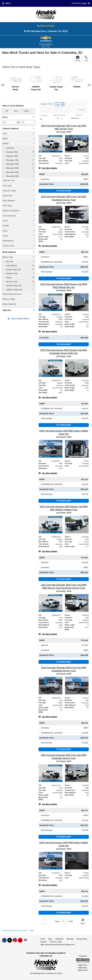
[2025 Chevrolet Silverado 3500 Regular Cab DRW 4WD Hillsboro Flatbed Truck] (64, 508)
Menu (6, 3)
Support (44, 942)
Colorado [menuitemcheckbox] (10, 148)
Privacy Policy (82, 939)
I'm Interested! (64, 191)
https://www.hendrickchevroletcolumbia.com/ (58, 945)
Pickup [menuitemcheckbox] (9, 278)
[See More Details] (48, 168)
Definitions (59, 939)
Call (86, 58)
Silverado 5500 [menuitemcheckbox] (12, 176)
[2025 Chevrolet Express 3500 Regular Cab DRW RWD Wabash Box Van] (64, 286)
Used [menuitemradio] (26, 111)
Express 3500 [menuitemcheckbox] (12, 156)
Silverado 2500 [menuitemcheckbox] (12, 164)
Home (43, 939)
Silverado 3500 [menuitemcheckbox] (12, 168)
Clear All (82, 110)
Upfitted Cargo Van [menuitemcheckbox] (14, 290)
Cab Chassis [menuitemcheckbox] (11, 266)
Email (78, 58)
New (58, 104)
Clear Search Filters (19, 319)
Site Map (70, 939)
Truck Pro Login (56, 942)
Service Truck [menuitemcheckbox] (12, 282)
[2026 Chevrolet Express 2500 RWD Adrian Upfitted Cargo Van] (64, 432)
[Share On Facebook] (4, 940)
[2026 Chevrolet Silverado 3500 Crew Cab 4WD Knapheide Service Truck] (64, 198)
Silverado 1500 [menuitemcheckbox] (12, 160)
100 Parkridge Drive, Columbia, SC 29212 (47, 31)
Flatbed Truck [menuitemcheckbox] (12, 274)
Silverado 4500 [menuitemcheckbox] (12, 172)
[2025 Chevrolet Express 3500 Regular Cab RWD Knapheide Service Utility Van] (64, 352)
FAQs (50, 939)
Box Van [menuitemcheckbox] (9, 262)
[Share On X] (10, 940)
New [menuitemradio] (16, 111)
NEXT (83, 921)
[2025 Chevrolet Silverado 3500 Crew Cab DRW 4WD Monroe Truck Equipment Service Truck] (64, 586)
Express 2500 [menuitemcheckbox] (12, 152)
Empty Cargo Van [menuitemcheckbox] (13, 269)
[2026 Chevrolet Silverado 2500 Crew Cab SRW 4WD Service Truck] (64, 127)
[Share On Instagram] (15, 940)
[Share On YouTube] (20, 940)
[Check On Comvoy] (25, 940)
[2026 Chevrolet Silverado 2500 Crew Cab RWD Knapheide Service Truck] (64, 757)
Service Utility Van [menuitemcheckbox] (13, 286)
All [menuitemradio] (7, 111)
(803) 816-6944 (47, 26)
